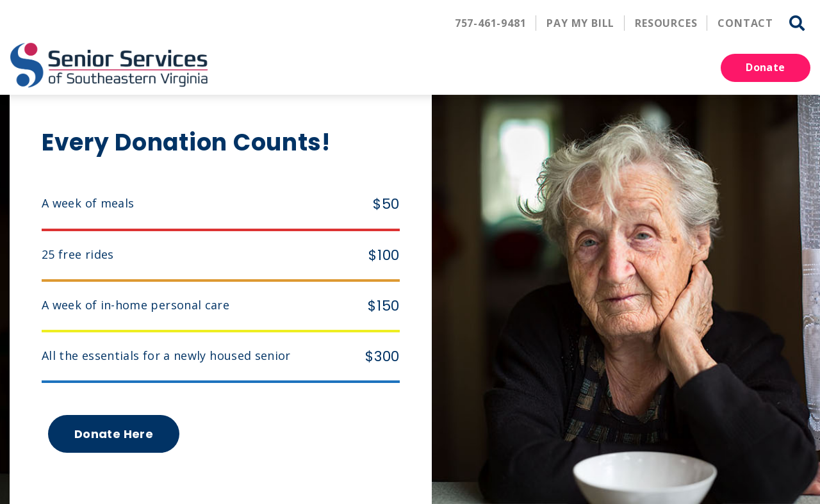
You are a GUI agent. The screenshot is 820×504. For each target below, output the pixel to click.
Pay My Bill (580, 23)
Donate (766, 67)
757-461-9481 (491, 23)
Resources (666, 23)
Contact (745, 23)
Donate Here (114, 434)
